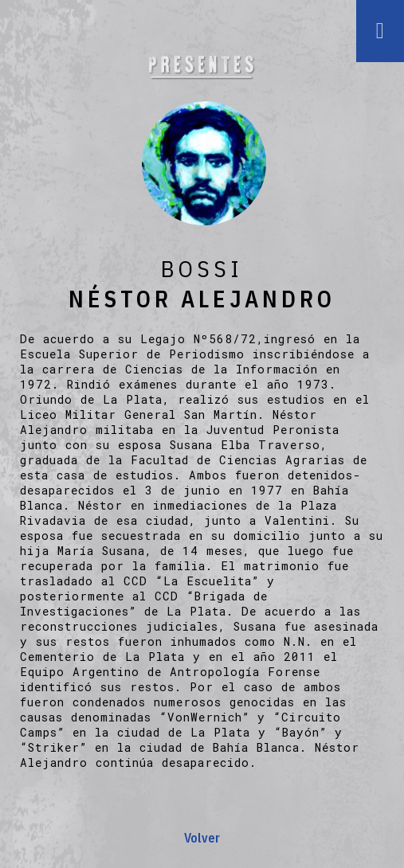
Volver (202, 838)
